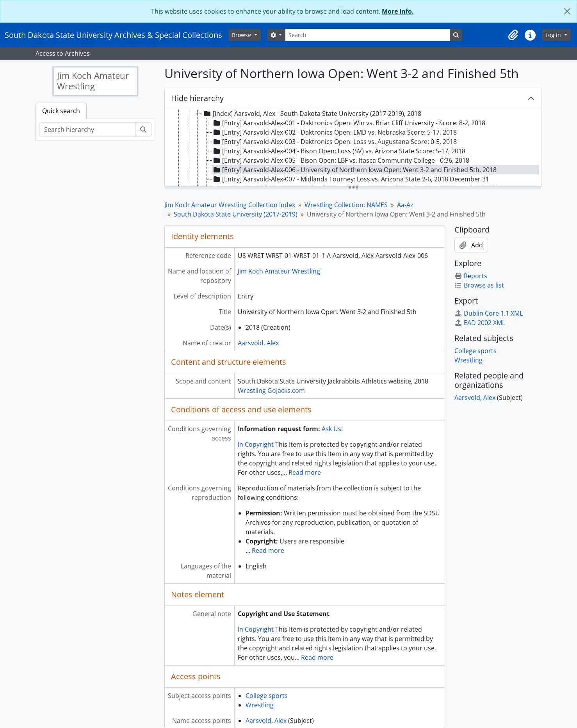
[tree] (353, 148)
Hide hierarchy (197, 98)
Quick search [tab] (61, 111)
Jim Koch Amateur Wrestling (279, 271)
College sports (267, 696)
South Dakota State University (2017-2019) (236, 214)
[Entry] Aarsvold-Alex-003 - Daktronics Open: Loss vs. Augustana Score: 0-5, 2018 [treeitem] (334, 142)
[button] (513, 35)
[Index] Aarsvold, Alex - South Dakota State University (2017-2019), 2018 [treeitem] (312, 114)
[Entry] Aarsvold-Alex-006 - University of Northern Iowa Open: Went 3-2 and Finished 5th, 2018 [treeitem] (354, 170)
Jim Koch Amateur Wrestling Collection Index (230, 205)
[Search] (367, 35)
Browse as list (479, 285)
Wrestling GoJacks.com (271, 391)
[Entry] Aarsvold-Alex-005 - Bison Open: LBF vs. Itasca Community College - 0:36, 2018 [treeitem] (341, 160)
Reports (471, 276)
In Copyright (256, 444)
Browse (242, 35)
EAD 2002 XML (480, 323)
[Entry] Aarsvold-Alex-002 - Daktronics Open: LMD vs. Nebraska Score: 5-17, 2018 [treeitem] (334, 132)
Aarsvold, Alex (258, 343)
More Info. (398, 11)
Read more (305, 472)
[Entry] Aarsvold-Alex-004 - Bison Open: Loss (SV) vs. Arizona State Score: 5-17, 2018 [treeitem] (339, 151)
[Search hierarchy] (87, 130)
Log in (554, 35)
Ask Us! (332, 429)
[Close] (567, 11)
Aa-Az (405, 205)
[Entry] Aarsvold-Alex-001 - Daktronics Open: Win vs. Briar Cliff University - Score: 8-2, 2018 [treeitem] (349, 123)
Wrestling (260, 705)
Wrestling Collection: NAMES (346, 205)
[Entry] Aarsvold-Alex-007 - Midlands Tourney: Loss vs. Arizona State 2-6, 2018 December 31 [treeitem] (351, 179)
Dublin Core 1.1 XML (489, 313)
